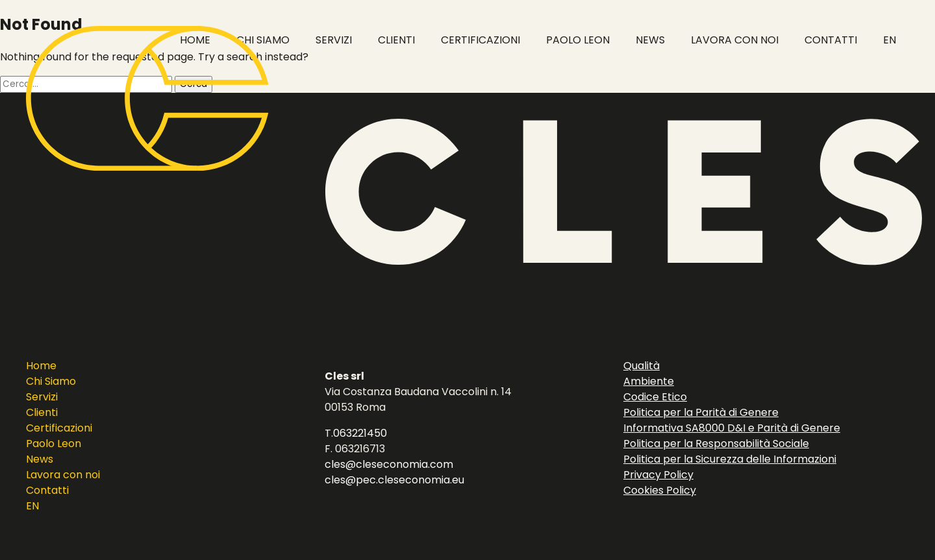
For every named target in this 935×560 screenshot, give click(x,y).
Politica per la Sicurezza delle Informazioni (730, 459)
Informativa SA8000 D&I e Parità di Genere (732, 428)
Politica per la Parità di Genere (701, 412)
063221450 (360, 433)
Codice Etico (655, 397)
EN (32, 506)
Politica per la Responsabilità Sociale (716, 444)
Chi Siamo (51, 381)
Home (41, 366)
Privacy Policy (658, 475)
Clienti (42, 412)
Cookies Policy (660, 490)
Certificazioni (59, 428)
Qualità (642, 366)
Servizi (42, 397)
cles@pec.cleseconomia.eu (394, 480)
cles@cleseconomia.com (389, 464)
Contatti (47, 490)
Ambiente (649, 381)
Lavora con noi (63, 475)
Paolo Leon (54, 444)
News (40, 459)
